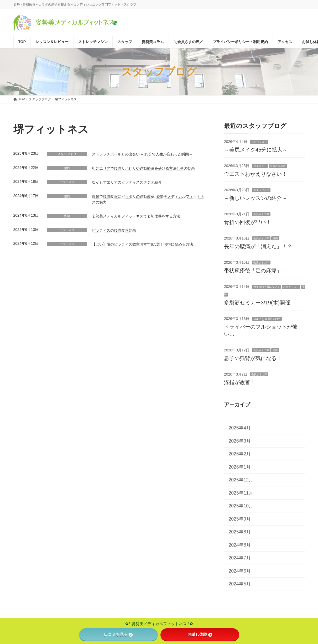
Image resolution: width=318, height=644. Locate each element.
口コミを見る (118, 634)
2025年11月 (241, 493)
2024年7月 (240, 558)
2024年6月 (240, 571)
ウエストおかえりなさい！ (256, 174)
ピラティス (67, 182)
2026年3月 (240, 441)
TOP (22, 617)
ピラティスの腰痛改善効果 (114, 230)
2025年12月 (241, 480)
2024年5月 (240, 584)
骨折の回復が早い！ (248, 222)
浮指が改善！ (240, 382)
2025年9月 (240, 519)
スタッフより (67, 154)
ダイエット (260, 166)
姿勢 (67, 216)
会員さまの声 (278, 166)
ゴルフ (257, 319)
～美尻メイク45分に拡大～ (256, 150)
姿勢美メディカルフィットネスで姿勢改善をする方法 (136, 216)
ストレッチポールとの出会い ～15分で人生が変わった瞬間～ (142, 154)
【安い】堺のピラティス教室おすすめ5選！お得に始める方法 (143, 244)
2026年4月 (240, 428)
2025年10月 (241, 506)
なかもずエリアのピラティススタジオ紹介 (127, 182)
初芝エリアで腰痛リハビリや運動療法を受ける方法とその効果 (143, 168)
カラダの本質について (266, 287)
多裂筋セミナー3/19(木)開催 (257, 303)
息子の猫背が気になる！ (253, 358)
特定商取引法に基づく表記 (54, 617)
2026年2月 (240, 454)
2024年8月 (240, 545)
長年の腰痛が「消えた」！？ (258, 246)
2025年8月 (240, 532)
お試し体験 (200, 634)
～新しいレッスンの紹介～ (256, 198)
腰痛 (67, 168)
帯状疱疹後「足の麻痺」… (256, 271)
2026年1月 (240, 467)
